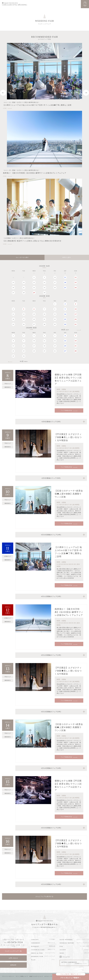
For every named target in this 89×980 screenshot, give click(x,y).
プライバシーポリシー (8, 976)
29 (34, 293)
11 (65, 277)
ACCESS (63, 950)
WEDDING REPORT (67, 943)
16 (44, 282)
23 (44, 288)
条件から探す (67, 257)
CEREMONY (36, 943)
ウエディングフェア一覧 (13, 951)
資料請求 (13, 965)
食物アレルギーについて (36, 976)
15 (34, 282)
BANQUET (35, 946)
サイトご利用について (22, 976)
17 (55, 282)
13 (13, 282)
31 (76, 324)
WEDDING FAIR (37, 956)
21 (24, 288)
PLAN (33, 960)
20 (13, 288)
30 (44, 293)
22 (34, 288)
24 (55, 288)
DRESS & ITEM (37, 953)
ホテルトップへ (49, 976)
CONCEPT (35, 940)
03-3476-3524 (15, 942)
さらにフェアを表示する (44, 896)
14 (24, 282)
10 (55, 277)
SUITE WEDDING (66, 940)
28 (24, 293)
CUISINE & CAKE (38, 950)
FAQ (61, 946)
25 (65, 288)
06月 (65, 330)
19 (76, 282)
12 (76, 277)
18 (65, 282)
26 (76, 288)
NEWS (62, 953)
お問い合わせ (13, 958)
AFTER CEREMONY (74, 963)
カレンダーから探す (22, 257)
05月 (24, 361)
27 (13, 293)
